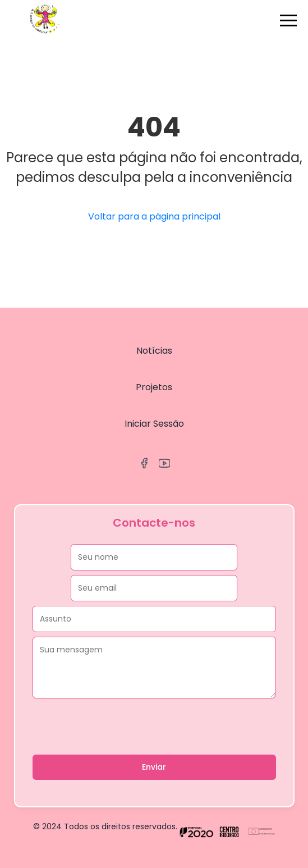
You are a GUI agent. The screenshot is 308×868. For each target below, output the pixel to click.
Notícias (154, 351)
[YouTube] (164, 465)
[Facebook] (144, 465)
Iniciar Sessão (154, 424)
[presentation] (118, 727)
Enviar (154, 767)
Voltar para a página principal (154, 216)
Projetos (154, 387)
